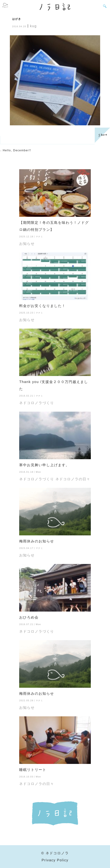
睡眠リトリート (33, 770)
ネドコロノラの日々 (73, 479)
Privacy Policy (55, 860)
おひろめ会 (29, 617)
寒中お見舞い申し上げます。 (44, 465)
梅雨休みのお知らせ (37, 541)
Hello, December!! (17, 150)
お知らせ (27, 244)
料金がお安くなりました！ (42, 306)
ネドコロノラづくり (37, 403)
